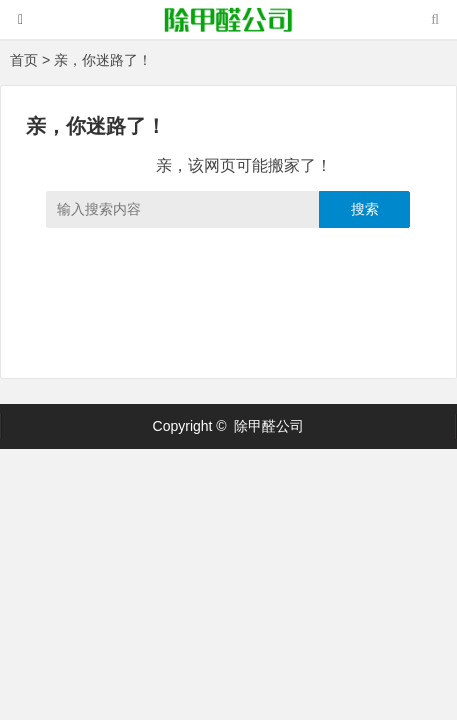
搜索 (365, 209)
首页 (24, 60)
